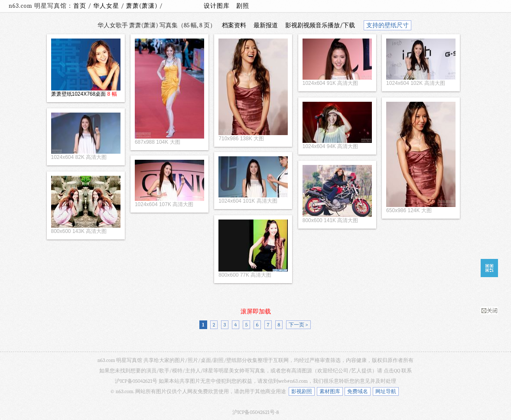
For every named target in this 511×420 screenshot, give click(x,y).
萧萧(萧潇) (143, 6)
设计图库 (217, 6)
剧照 (243, 6)
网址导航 (386, 391)
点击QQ (392, 371)
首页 (80, 6)
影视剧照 (302, 391)
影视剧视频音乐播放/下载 (320, 25)
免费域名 (358, 391)
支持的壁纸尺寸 (387, 25)
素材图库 (330, 391)
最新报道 (266, 25)
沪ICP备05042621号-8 (256, 412)
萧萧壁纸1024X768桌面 (79, 94)
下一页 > (298, 325)
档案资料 (234, 25)
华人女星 (107, 6)
